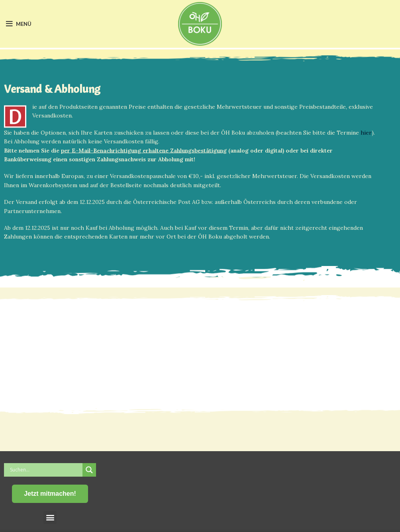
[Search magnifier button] (89, 470)
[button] (50, 517)
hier (366, 135)
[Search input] (45, 470)
